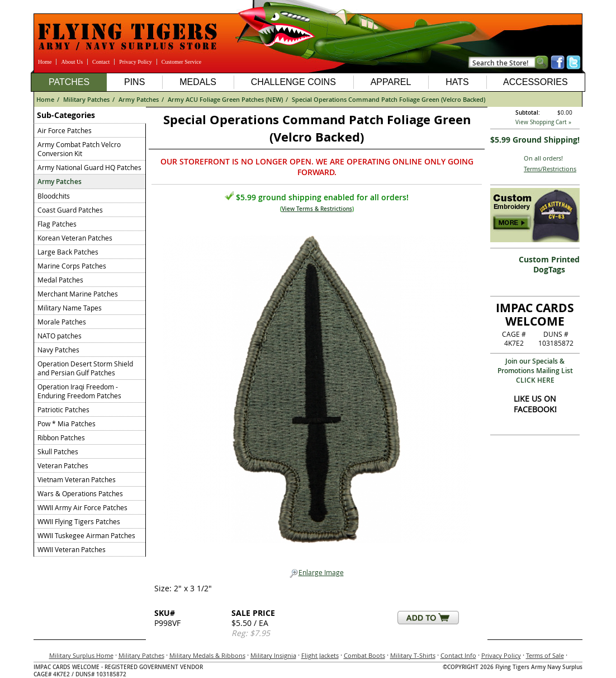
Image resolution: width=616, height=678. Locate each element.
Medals (198, 82)
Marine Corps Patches (72, 266)
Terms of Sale (545, 655)
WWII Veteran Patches (72, 549)
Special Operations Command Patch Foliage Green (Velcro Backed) (388, 99)
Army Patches (139, 99)
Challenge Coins (293, 82)
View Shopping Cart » (543, 122)
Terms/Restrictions (550, 169)
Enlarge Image (317, 573)
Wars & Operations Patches (80, 493)
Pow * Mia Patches (67, 423)
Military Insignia (273, 655)
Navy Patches (58, 350)
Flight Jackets (320, 655)
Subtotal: (528, 113)
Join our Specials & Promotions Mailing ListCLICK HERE (535, 371)
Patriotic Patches (63, 409)
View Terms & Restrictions (317, 209)
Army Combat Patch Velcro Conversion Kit (79, 149)
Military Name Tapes (70, 308)
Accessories (536, 82)
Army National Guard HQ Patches (89, 167)
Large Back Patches (68, 252)
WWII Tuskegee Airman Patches (86, 535)
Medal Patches (60, 280)
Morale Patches (62, 322)
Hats (457, 82)
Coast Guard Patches (70, 210)
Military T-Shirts (413, 655)
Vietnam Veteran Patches (77, 479)
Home (45, 62)
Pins (134, 82)
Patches (69, 82)
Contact (101, 62)
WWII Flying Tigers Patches (79, 521)
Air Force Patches (65, 130)
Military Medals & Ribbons (207, 655)
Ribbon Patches (61, 437)
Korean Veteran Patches (75, 238)
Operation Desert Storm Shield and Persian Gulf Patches (85, 368)
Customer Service (181, 62)
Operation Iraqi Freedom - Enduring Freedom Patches (79, 391)
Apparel (391, 82)
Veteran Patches (63, 465)
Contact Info (458, 655)
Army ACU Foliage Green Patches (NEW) (225, 99)
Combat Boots (364, 655)
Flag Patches (57, 224)
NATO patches (60, 336)
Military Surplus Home (81, 655)
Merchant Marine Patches (78, 294)
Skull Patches (58, 451)
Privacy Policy (136, 62)
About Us (72, 62)
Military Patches (86, 99)
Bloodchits (54, 196)
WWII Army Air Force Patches (82, 507)
